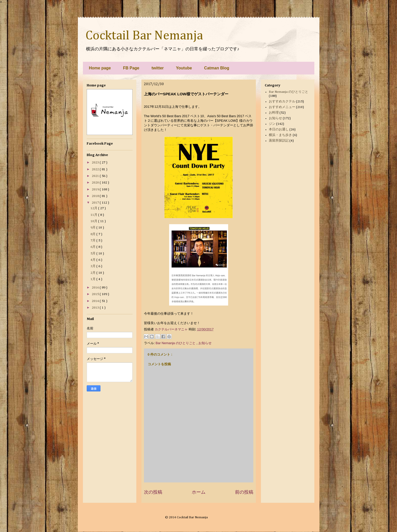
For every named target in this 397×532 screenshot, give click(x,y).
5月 (93, 254)
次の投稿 (153, 492)
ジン (272, 124)
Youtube (184, 68)
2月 (93, 273)
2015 (96, 294)
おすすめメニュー (282, 107)
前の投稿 (244, 492)
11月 (94, 215)
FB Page (131, 68)
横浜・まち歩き (280, 135)
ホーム (199, 492)
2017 (96, 203)
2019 (96, 189)
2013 (96, 308)
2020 (96, 183)
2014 (96, 301)
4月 (93, 260)
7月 (93, 241)
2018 (96, 196)
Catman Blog (217, 68)
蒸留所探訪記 (279, 141)
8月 (93, 234)
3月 (93, 266)
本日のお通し (279, 130)
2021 (96, 176)
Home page (100, 68)
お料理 (274, 113)
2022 (96, 169)
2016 (96, 288)
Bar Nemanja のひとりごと (176, 343)
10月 (94, 221)
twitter (158, 68)
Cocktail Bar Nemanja (144, 36)
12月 (94, 208)
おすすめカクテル (282, 102)
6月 (93, 247)
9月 (93, 228)
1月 (93, 279)
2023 (96, 163)
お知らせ (205, 343)
